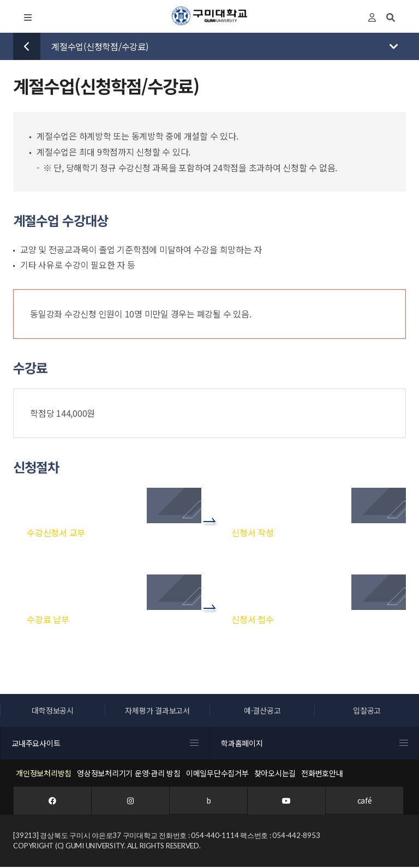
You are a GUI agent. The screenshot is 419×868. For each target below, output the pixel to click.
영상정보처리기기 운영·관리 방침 (129, 774)
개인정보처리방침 (44, 774)
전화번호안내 (322, 774)
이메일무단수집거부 (217, 774)
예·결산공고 (262, 711)
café (365, 801)
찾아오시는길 (275, 774)
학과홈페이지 (315, 744)
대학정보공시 (53, 711)
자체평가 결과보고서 (157, 711)
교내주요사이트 (105, 744)
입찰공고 (367, 711)
